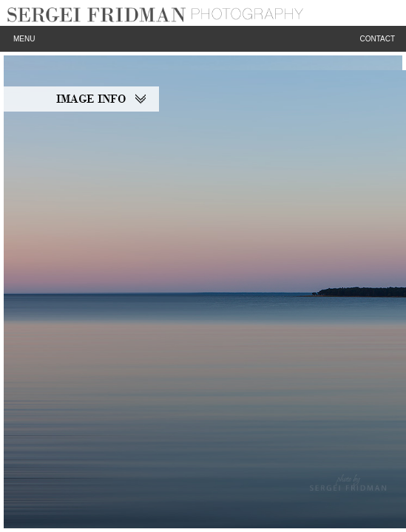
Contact (377, 39)
